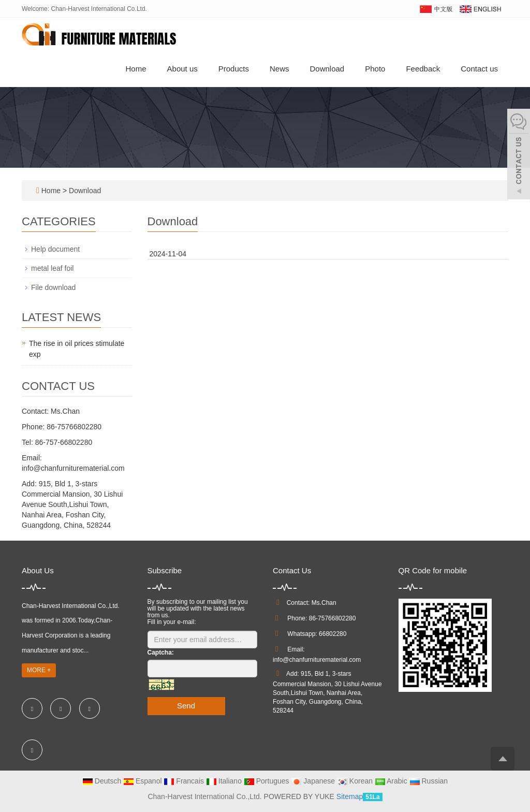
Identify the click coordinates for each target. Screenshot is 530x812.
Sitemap (350, 796)
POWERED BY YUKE (300, 796)
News (279, 69)
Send (186, 706)
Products (234, 69)
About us (182, 69)
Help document (55, 249)
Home (136, 69)
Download (327, 69)
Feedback (423, 69)
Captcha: (161, 653)
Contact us (479, 69)
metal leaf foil (52, 268)
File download (53, 287)
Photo (375, 69)
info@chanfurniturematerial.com (317, 660)
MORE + (39, 670)
